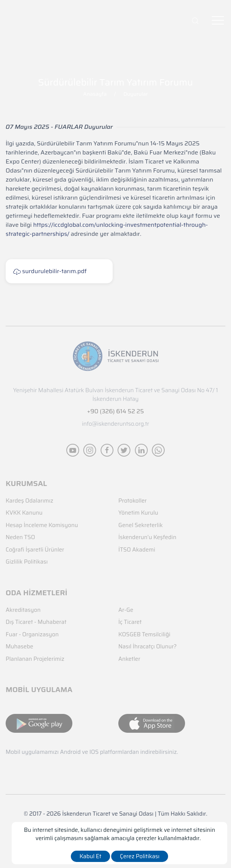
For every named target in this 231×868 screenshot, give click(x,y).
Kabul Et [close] (90, 856)
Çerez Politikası (140, 856)
